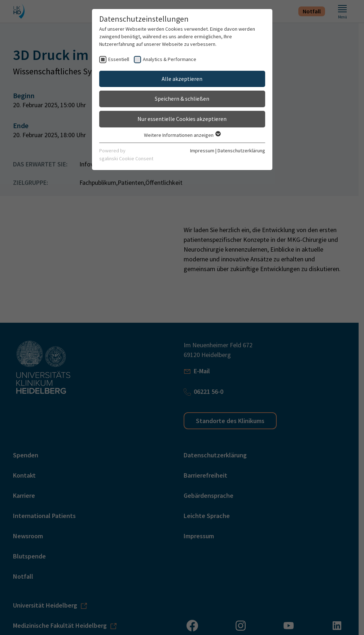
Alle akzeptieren (182, 79)
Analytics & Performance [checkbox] (170, 59)
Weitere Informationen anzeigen (182, 135)
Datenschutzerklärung (241, 151)
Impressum (202, 151)
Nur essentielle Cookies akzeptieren (182, 119)
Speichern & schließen (182, 99)
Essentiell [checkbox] (119, 59)
